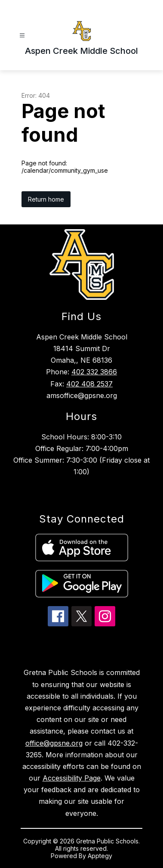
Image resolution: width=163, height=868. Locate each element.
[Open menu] (22, 36)
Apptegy (100, 856)
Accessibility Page (72, 778)
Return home (46, 199)
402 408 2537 (89, 384)
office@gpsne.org (54, 743)
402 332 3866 (94, 372)
